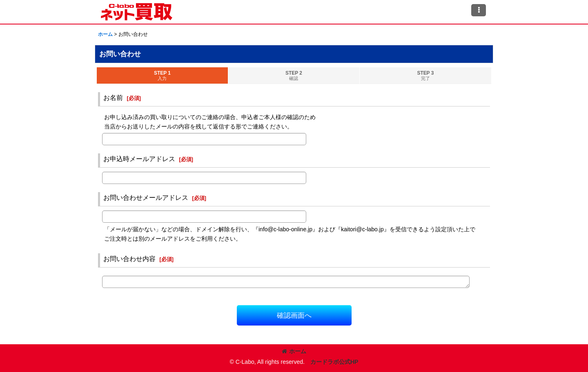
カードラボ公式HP (334, 362)
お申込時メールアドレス (139, 159)
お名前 (113, 97)
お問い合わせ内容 (129, 259)
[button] (479, 10)
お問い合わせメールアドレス (146, 197)
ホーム (294, 351)
